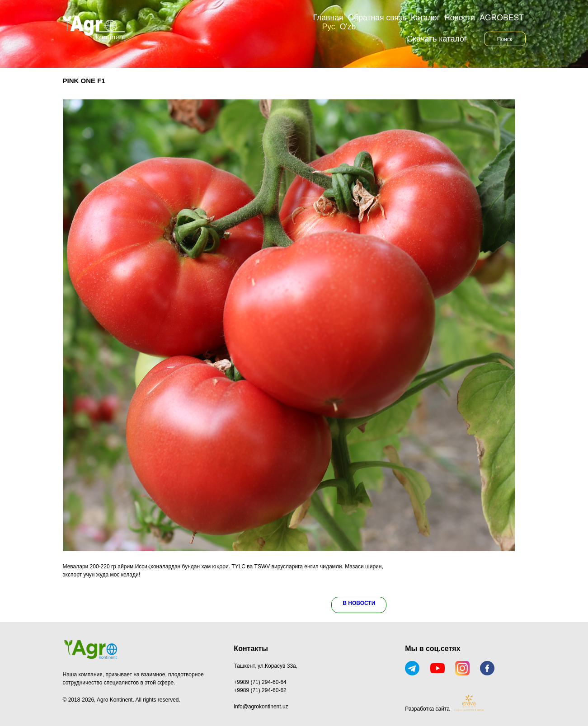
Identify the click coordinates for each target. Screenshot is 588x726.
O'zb (348, 27)
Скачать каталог (437, 39)
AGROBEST (502, 18)
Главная (328, 18)
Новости (460, 18)
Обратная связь (377, 18)
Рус (329, 27)
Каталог (425, 18)
